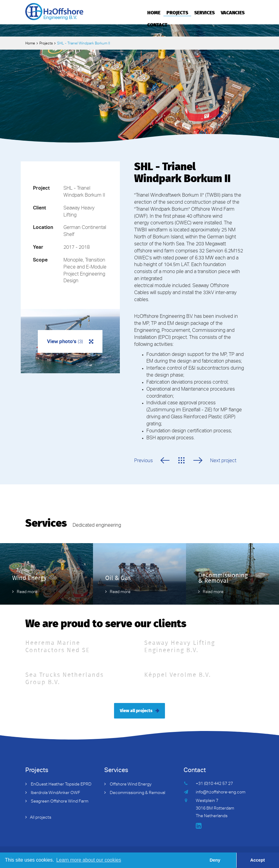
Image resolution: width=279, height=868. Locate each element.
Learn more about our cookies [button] (89, 860)
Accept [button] (258, 860)
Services (204, 12)
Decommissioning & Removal (137, 793)
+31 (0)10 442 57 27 (214, 784)
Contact (157, 24)
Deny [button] (215, 860)
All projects (41, 818)
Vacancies (233, 12)
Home (154, 12)
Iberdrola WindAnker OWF (55, 793)
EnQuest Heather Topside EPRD (61, 785)
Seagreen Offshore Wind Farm (59, 802)
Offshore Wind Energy (130, 785)
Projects (177, 12)
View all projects (136, 710)
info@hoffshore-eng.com (221, 792)
